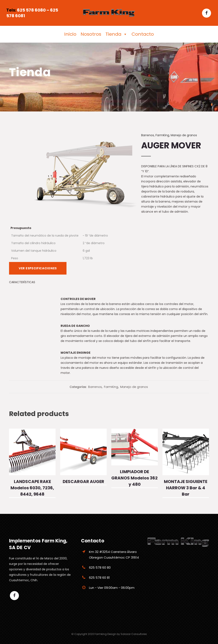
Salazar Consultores (134, 634)
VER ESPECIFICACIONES (38, 268)
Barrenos (148, 135)
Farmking (101, 634)
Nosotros (91, 34)
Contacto (143, 34)
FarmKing (162, 135)
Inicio (70, 34)
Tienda (116, 34)
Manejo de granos (184, 135)
